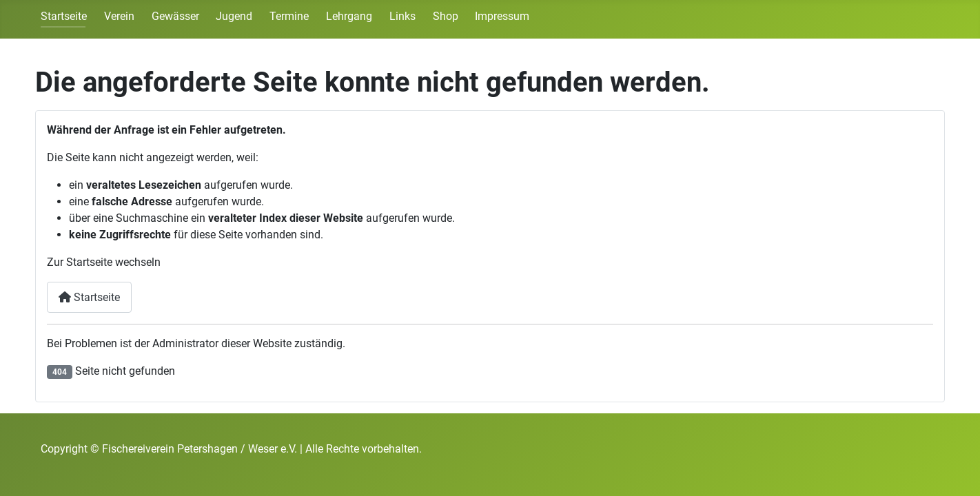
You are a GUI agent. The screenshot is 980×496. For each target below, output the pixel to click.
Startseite (64, 16)
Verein (119, 16)
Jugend (234, 16)
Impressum (502, 16)
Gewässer (175, 16)
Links (402, 16)
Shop (446, 16)
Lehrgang (349, 16)
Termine (289, 16)
